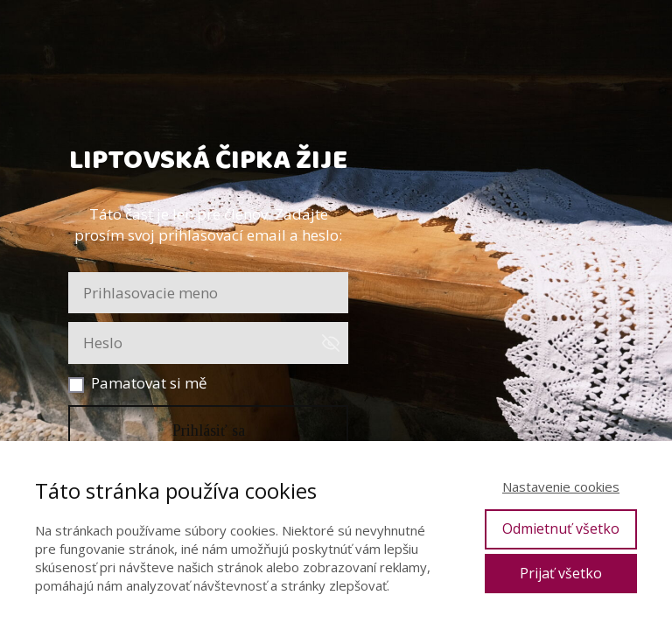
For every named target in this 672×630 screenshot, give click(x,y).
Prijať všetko (561, 573)
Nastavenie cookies (561, 486)
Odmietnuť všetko (561, 528)
